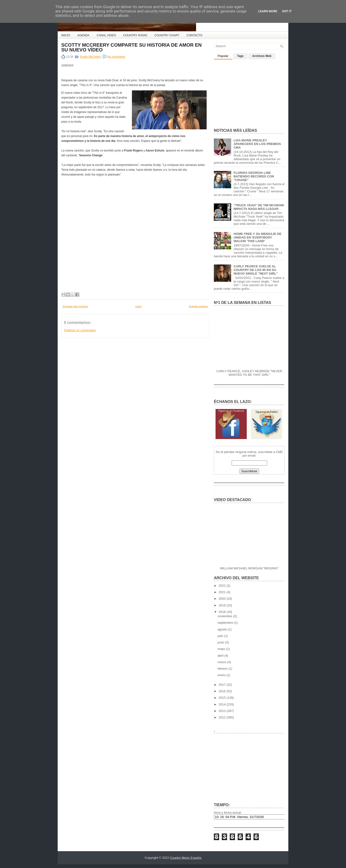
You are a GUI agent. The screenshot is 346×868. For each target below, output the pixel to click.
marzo (222, 662)
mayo (222, 649)
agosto (223, 629)
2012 (223, 717)
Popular (223, 56)
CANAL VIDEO (106, 35)
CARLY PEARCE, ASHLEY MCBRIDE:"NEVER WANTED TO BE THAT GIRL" (249, 373)
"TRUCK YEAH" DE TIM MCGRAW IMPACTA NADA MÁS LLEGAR (259, 207)
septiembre (226, 623)
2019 (223, 605)
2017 (223, 685)
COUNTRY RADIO (135, 35)
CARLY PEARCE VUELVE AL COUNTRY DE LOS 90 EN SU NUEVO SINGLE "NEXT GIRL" (256, 270)
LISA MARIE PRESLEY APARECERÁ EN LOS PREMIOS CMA (257, 144)
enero (222, 675)
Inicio (138, 306)
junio (221, 642)
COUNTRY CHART (167, 35)
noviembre (225, 616)
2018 (223, 612)
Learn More (268, 11)
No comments (116, 57)
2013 (223, 711)
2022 (223, 586)
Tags (240, 56)
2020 (223, 599)
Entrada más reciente (75, 306)
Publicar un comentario (80, 330)
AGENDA (83, 35)
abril (221, 656)
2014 (223, 704)
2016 (223, 691)
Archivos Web (262, 56)
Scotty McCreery (90, 57)
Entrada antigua (198, 306)
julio (221, 636)
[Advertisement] (250, 92)
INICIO (66, 35)
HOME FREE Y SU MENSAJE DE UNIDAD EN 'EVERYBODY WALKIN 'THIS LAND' (257, 237)
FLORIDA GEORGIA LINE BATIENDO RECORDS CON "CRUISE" (254, 176)
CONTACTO (194, 35)
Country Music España (186, 858)
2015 (223, 698)
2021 (223, 592)
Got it (287, 11)
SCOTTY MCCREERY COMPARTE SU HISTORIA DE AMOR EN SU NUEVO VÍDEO (131, 47)
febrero (223, 669)
